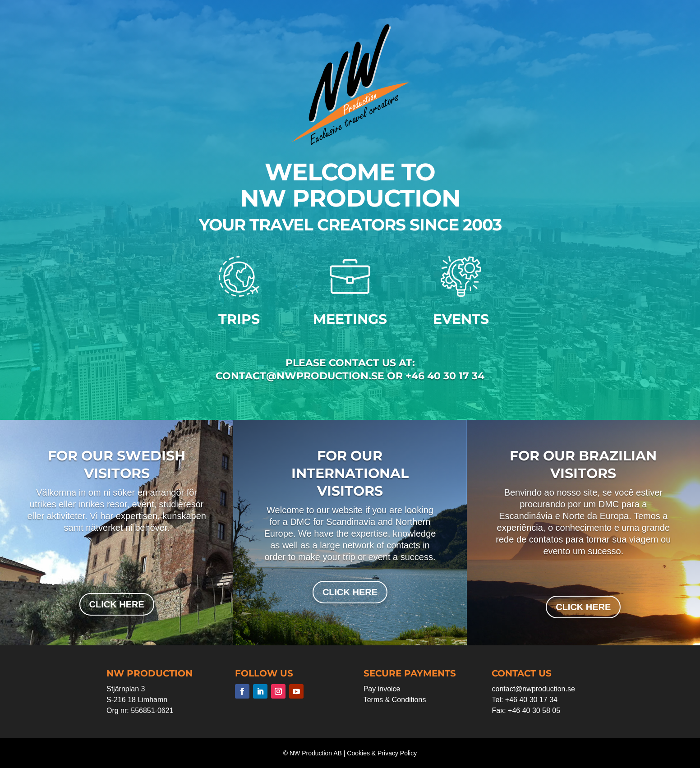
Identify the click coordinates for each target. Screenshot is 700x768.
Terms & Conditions (395, 700)
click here (117, 604)
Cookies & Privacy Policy (382, 753)
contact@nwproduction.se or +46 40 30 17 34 (350, 376)
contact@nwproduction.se (533, 689)
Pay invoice (382, 689)
